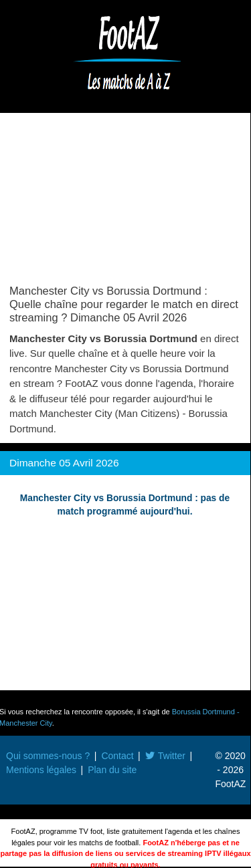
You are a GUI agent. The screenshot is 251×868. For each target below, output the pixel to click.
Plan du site (112, 770)
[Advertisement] (125, 202)
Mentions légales (41, 770)
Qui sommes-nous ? (48, 756)
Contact (117, 756)
